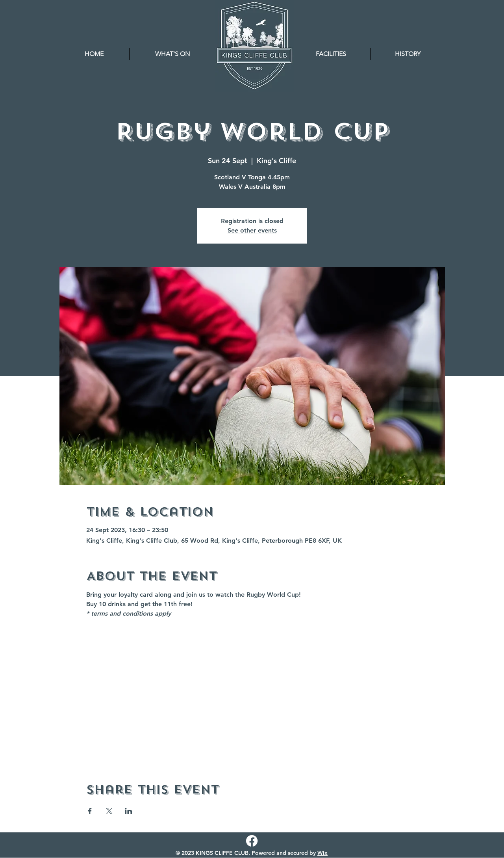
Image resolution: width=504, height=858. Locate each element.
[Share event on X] (109, 811)
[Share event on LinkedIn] (129, 811)
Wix (322, 853)
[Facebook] (252, 841)
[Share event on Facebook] (90, 811)
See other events (252, 230)
